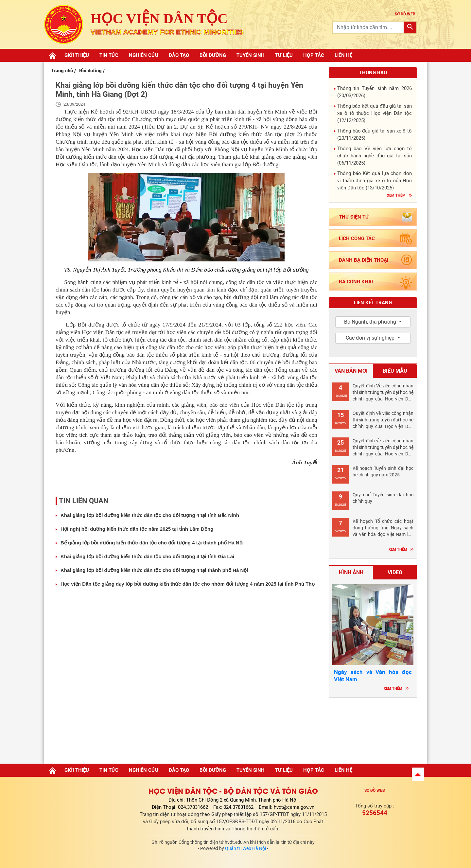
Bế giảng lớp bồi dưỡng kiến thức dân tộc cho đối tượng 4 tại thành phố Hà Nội (152, 543)
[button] (418, 774)
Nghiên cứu (144, 55)
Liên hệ (343, 55)
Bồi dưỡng (213, 55)
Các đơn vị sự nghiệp (371, 338)
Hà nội (373, 729)
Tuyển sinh (251, 55)
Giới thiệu (77, 55)
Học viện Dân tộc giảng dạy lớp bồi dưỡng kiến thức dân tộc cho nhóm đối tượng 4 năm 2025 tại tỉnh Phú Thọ (188, 584)
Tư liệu (284, 55)
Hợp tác (314, 55)
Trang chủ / (63, 71)
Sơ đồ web (375, 790)
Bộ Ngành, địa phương (371, 322)
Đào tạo (179, 55)
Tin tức (109, 55)
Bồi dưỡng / (92, 71)
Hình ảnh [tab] (351, 572)
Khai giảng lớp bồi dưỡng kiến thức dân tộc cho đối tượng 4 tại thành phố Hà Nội (154, 570)
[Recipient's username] (368, 27)
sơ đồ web (405, 14)
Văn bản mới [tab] (351, 371)
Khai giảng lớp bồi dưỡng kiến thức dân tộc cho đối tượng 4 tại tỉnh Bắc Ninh (150, 515)
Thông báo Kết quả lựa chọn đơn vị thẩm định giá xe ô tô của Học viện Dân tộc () (375, 181)
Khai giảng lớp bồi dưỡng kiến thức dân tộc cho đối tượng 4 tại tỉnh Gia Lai (147, 556)
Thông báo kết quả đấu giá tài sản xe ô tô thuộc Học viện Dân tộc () (375, 113)
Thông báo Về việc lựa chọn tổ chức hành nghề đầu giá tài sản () (375, 156)
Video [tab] (395, 572)
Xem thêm (396, 195)
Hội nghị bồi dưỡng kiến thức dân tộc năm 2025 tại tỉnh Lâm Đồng (137, 529)
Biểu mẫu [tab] (395, 371)
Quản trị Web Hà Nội (245, 848)
